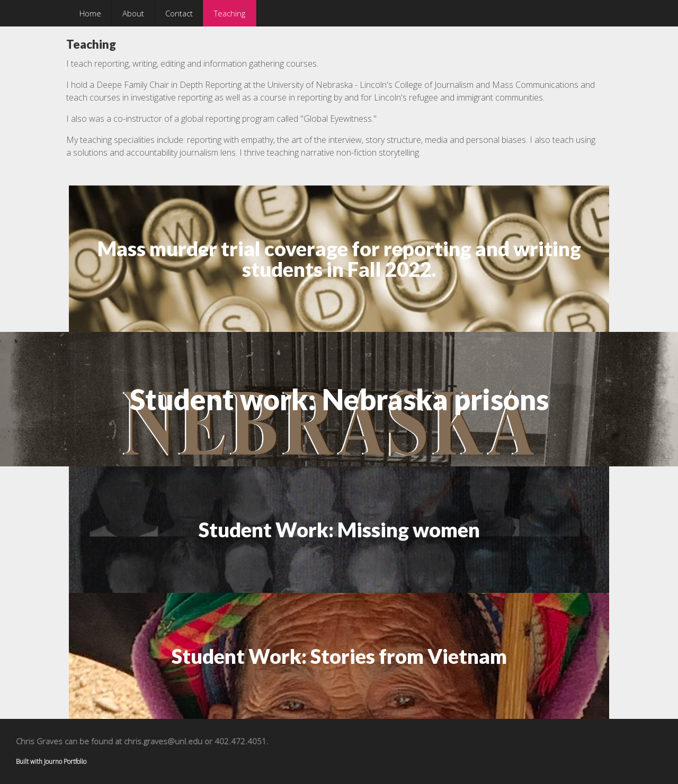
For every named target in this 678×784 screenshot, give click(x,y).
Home (90, 13)
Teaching (230, 13)
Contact (179, 13)
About (133, 13)
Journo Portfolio (65, 762)
